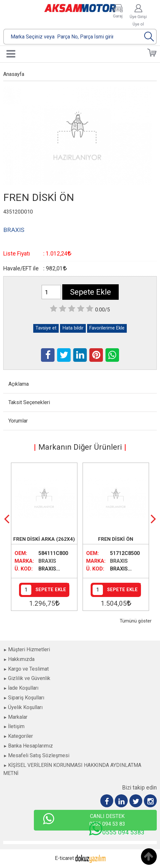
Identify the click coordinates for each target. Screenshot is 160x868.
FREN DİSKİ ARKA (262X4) (44, 539)
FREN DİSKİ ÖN (116, 539)
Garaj (118, 16)
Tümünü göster (136, 621)
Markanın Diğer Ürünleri (80, 447)
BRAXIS (47, 561)
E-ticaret (64, 858)
